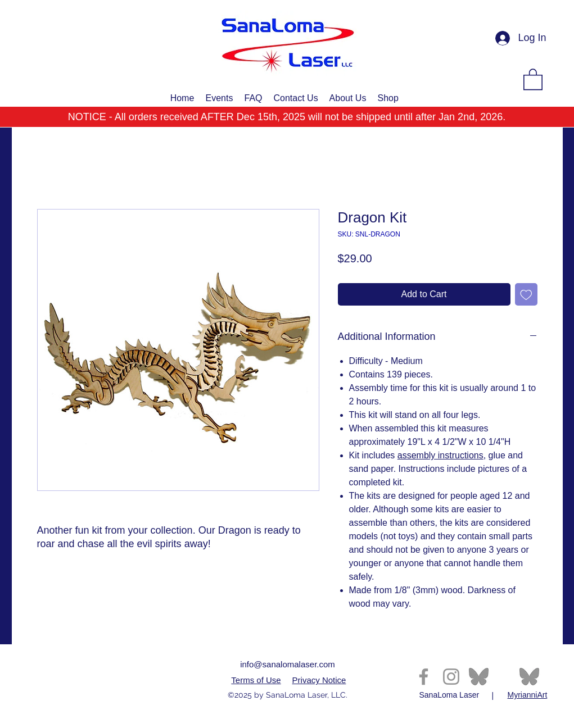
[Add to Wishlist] (526, 294)
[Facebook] (424, 677)
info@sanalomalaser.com (288, 664)
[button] (533, 79)
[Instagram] (451, 677)
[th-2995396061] (479, 677)
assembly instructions (440, 455)
